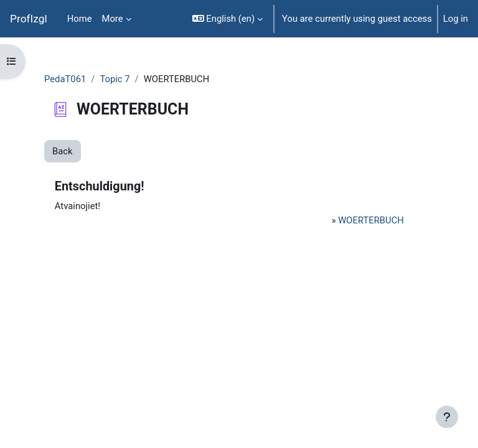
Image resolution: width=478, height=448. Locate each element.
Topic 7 (115, 79)
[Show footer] (447, 417)
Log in (456, 19)
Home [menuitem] (80, 19)
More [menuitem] (113, 19)
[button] (227, 19)
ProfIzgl (29, 19)
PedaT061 (65, 79)
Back (63, 151)
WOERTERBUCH (371, 220)
